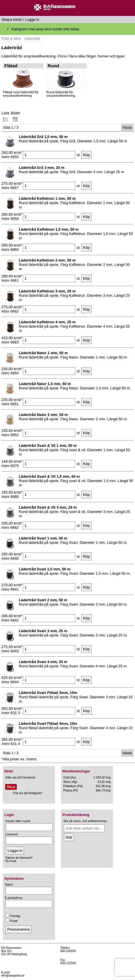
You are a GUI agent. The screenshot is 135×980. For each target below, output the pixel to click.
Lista (5, 116)
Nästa (127, 127)
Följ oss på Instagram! (28, 793)
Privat (11, 921)
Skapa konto (12, 19)
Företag (13, 916)
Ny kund (11, 861)
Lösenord (11, 834)
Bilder (16, 116)
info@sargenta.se (13, 976)
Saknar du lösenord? (19, 858)
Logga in (32, 19)
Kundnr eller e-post (18, 821)
